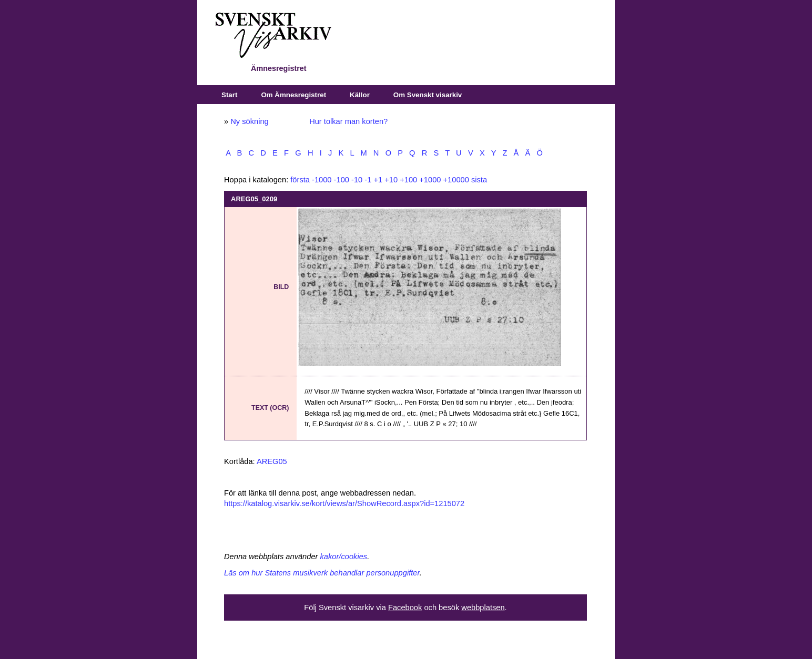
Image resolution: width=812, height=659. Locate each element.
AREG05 (272, 461)
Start (229, 95)
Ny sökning (250, 121)
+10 (391, 180)
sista (479, 180)
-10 (357, 180)
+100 (408, 180)
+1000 (430, 180)
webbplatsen (483, 607)
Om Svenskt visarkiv (428, 95)
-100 (342, 180)
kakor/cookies (344, 557)
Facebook (405, 607)
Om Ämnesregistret (293, 95)
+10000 (456, 180)
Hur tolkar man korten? (348, 121)
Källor (360, 95)
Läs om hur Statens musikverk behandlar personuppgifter (322, 573)
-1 (368, 180)
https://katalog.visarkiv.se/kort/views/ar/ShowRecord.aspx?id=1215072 (344, 503)
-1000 (322, 180)
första (300, 180)
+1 (378, 180)
